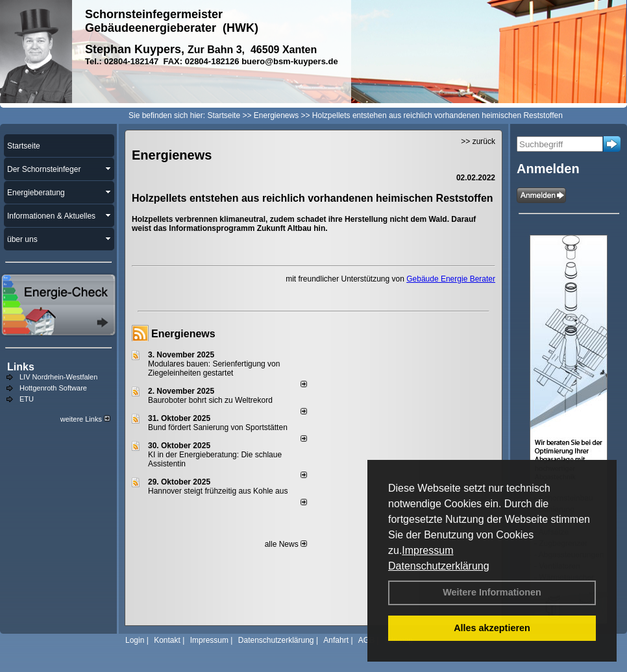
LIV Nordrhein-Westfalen (58, 377)
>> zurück (478, 141)
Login (135, 640)
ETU (27, 399)
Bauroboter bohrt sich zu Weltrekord (210, 400)
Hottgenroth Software (53, 388)
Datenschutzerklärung (439, 566)
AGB (366, 640)
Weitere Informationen (492, 592)
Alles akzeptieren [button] (492, 628)
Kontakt (167, 640)
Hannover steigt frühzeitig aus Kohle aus (218, 491)
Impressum (427, 550)
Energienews (183, 334)
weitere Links (85, 419)
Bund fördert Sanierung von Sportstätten (219, 427)
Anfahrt (336, 640)
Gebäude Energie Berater (451, 279)
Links (21, 367)
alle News (286, 544)
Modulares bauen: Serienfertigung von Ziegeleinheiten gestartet (214, 368)
